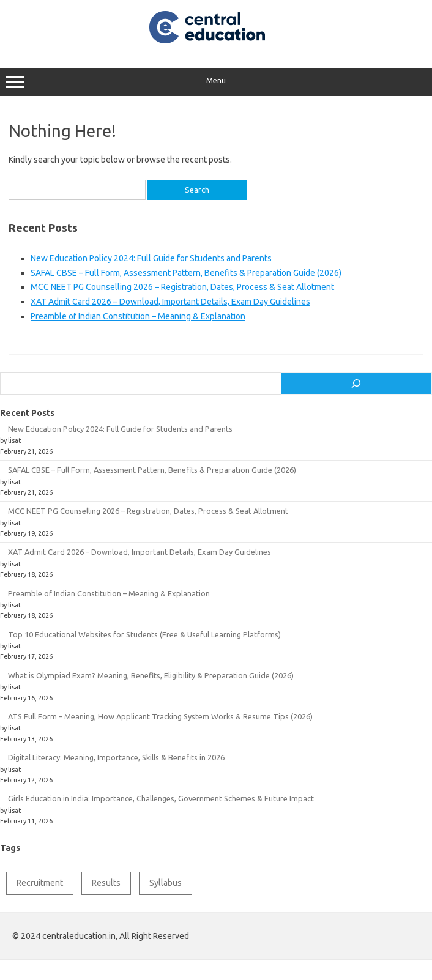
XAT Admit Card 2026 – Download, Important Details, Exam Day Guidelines (170, 302)
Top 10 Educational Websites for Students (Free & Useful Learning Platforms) (144, 634)
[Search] (356, 384)
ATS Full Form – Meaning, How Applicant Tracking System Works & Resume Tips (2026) (160, 716)
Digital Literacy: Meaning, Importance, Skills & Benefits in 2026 (116, 757)
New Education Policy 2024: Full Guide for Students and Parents (151, 258)
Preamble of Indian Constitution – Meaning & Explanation (138, 316)
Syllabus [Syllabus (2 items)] (166, 883)
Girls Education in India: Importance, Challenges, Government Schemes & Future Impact (161, 798)
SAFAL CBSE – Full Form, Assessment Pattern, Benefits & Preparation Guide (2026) (186, 273)
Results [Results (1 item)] (106, 883)
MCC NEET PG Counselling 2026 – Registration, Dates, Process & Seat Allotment (182, 287)
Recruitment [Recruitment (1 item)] (40, 883)
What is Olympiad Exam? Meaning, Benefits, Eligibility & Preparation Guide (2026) (151, 675)
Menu (216, 82)
